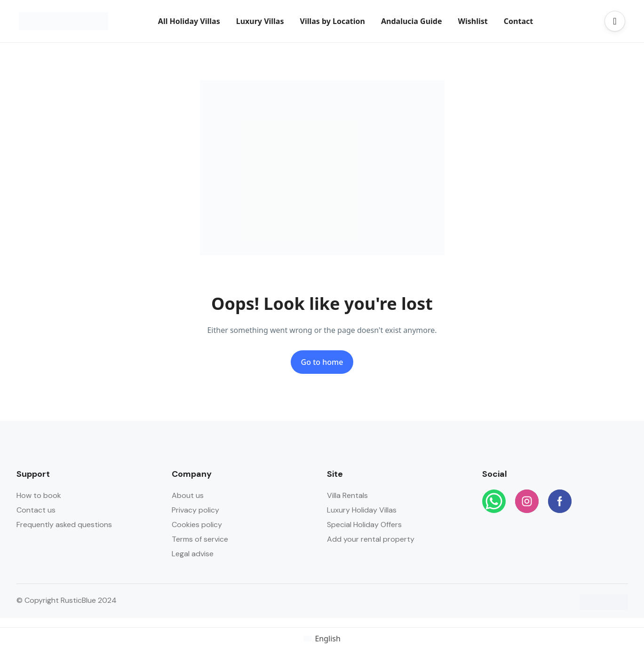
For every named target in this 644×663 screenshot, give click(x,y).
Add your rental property (371, 539)
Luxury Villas (260, 21)
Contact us (36, 510)
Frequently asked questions (64, 525)
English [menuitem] (327, 639)
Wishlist (473, 21)
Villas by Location (332, 21)
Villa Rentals (347, 495)
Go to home (322, 362)
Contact (518, 21)
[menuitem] (322, 638)
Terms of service (200, 539)
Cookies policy (197, 525)
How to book (39, 495)
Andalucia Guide (412, 21)
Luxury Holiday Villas (362, 510)
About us (188, 495)
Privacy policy (195, 510)
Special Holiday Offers (364, 525)
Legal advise (193, 554)
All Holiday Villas (189, 21)
